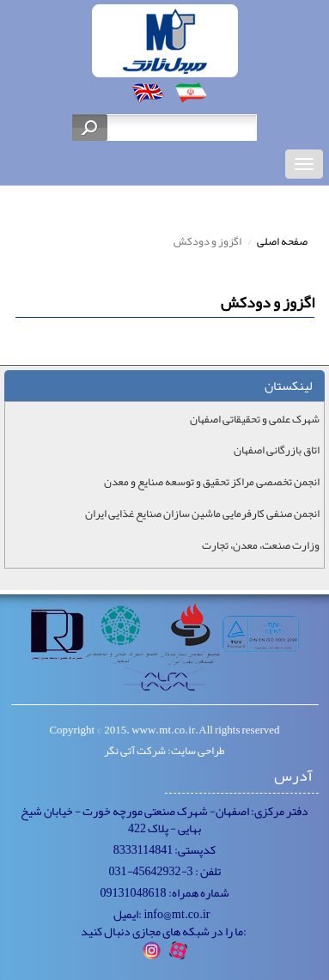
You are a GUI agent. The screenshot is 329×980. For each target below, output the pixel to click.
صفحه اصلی (282, 241)
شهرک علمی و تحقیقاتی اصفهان (255, 420)
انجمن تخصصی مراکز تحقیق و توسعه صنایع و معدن (212, 482)
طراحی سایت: (196, 751)
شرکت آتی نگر (135, 751)
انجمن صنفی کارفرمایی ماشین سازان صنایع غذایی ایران (202, 514)
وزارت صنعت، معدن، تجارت (261, 546)
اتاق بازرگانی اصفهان (277, 450)
